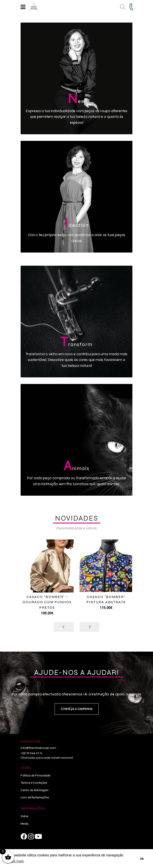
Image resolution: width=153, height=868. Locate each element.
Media (25, 824)
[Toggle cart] (131, 7)
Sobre (24, 816)
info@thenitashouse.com (38, 748)
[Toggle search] (122, 7)
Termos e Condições (34, 783)
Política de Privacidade (36, 775)
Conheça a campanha (77, 709)
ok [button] (142, 859)
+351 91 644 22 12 (31, 753)
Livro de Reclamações (35, 797)
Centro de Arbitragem (35, 790)
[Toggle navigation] (23, 7)
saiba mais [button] (15, 861)
